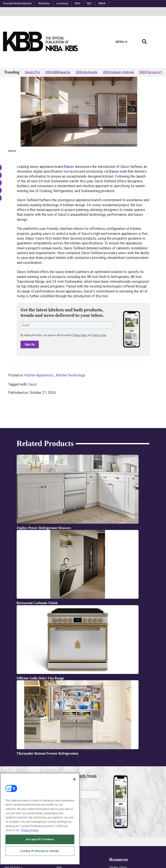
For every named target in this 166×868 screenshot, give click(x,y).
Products (18, 89)
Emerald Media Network (17, 3)
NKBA (102, 3)
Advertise (44, 3)
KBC (89, 3)
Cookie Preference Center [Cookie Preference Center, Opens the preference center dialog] (40, 851)
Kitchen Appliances (39, 417)
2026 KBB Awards (58, 72)
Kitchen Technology (70, 417)
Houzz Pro (32, 72)
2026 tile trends (87, 72)
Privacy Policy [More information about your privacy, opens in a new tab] (30, 830)
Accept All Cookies (40, 839)
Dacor (33, 426)
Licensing (62, 3)
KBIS (77, 3)
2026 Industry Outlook (118, 72)
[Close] (74, 779)
